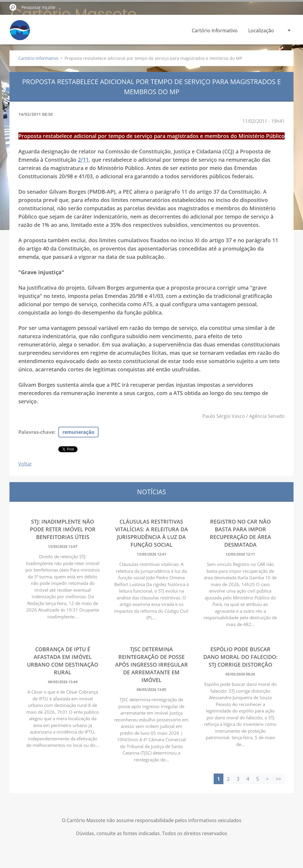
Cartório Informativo (215, 31)
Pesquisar (13, 7)
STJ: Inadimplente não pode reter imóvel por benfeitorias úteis (63, 529)
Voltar (25, 464)
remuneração (78, 432)
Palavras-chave (36, 432)
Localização (261, 31)
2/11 (83, 160)
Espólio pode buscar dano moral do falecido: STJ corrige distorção (240, 657)
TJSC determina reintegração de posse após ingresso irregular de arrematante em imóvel (151, 665)
